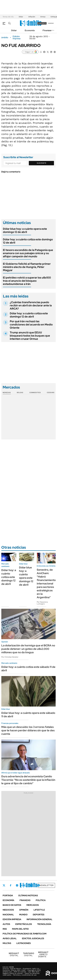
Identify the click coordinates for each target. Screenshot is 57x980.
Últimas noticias (28, 895)
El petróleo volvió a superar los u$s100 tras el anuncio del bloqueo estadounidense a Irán (27, 281)
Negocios (8, 910)
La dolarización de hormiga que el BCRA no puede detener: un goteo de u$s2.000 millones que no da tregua (28, 649)
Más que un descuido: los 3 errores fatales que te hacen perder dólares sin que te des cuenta (28, 730)
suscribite (42, 23)
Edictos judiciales (33, 938)
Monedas (7, 393)
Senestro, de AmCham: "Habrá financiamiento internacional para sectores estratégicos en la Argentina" (46, 584)
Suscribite (42, 163)
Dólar (21, 17)
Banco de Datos (12, 905)
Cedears (51, 393)
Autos (6, 924)
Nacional (8, 915)
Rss (5, 929)
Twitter (4, 885)
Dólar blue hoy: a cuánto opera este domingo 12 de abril (25, 230)
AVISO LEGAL (10, 938)
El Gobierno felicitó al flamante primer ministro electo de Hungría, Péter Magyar (27, 267)
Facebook (11, 885)
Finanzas (47, 30)
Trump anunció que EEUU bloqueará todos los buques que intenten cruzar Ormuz (30, 336)
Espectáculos (24, 924)
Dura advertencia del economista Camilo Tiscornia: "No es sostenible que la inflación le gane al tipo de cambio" (28, 780)
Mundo (23, 915)
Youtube (31, 885)
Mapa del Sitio (20, 929)
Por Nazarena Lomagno (42, 603)
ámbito (5, 38)
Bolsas (20, 393)
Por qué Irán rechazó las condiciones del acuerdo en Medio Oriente (31, 325)
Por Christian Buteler (10, 657)
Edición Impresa (12, 919)
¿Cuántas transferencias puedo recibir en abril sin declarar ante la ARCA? (31, 305)
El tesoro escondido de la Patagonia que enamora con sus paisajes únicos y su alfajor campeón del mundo (28, 253)
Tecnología (44, 924)
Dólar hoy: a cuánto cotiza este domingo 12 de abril (28, 241)
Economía (30, 30)
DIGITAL (14, 954)
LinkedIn (24, 885)
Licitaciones (24, 943)
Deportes (39, 915)
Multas (7, 943)
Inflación (32, 17)
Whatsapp (38, 885)
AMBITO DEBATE (43, 954)
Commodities (35, 393)
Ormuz (43, 17)
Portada (8, 895)
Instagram (17, 885)
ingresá (51, 23)
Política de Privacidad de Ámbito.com (25, 934)
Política (41, 900)
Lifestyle (39, 910)
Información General (39, 919)
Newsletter (46, 885)
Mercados (33, 905)
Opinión (24, 910)
